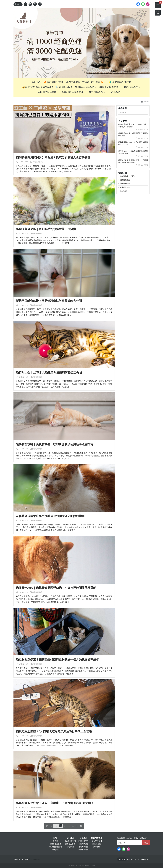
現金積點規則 (97, 841)
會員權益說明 (97, 838)
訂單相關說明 (84, 841)
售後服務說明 (84, 850)
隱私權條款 (97, 844)
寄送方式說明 (84, 847)
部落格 (55, 841)
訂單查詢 (84, 838)
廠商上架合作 (70, 844)
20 (73, 826)
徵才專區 (97, 847)
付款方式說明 (84, 844)
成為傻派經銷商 (70, 841)
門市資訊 (55, 850)
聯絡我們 (70, 847)
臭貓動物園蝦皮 (55, 844)
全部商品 (70, 838)
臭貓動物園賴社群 (55, 847)
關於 (55, 838)
